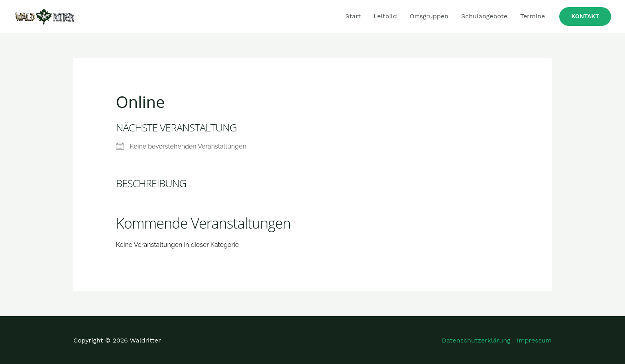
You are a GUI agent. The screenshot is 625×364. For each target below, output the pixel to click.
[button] (585, 17)
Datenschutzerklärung (476, 340)
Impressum (534, 340)
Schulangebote (484, 16)
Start (353, 16)
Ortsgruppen (429, 16)
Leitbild (385, 16)
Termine (533, 16)
